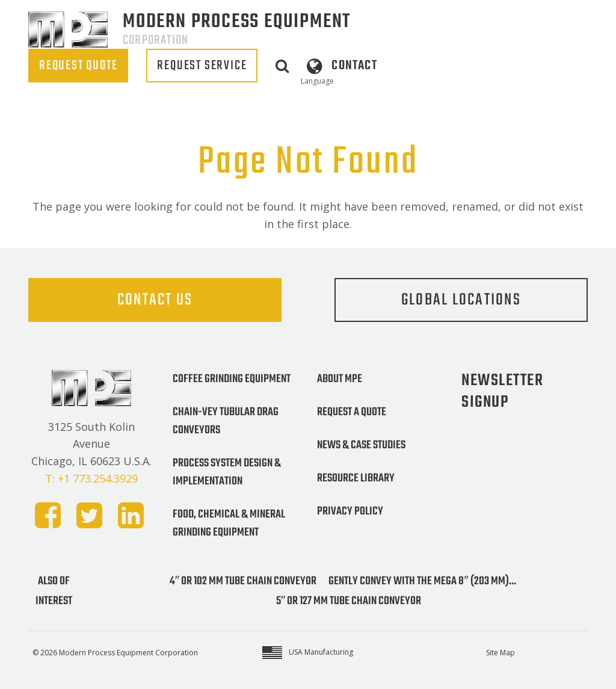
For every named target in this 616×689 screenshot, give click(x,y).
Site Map (500, 653)
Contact (354, 66)
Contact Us (155, 300)
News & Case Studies (361, 445)
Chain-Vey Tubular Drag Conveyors (226, 421)
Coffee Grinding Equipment (232, 379)
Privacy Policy (350, 511)
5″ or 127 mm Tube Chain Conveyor (349, 601)
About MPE (340, 379)
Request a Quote (352, 412)
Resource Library (356, 478)
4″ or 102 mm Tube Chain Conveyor (243, 581)
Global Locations (461, 300)
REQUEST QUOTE (78, 66)
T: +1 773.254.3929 (91, 478)
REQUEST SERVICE (202, 66)
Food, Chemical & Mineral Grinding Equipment (229, 524)
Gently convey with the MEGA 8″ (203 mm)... (422, 581)
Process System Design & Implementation (227, 472)
